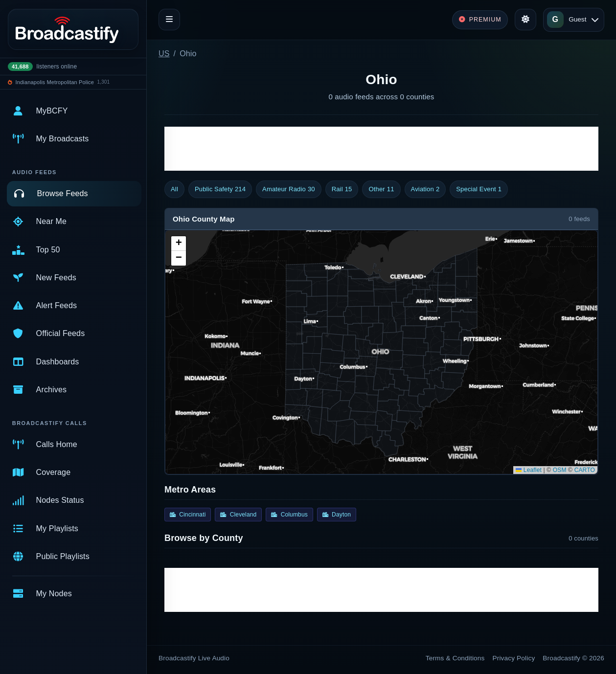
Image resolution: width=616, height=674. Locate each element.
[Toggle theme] (525, 20)
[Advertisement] (381, 149)
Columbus (289, 515)
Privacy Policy (514, 658)
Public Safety (220, 189)
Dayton (337, 515)
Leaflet (529, 470)
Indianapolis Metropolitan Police (55, 82)
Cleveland (238, 515)
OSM (560, 470)
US (164, 54)
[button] (179, 244)
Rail (342, 189)
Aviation (425, 189)
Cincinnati (188, 515)
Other (381, 189)
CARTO (585, 470)
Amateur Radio (289, 189)
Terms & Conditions (455, 658)
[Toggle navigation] (169, 20)
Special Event (479, 189)
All (174, 189)
